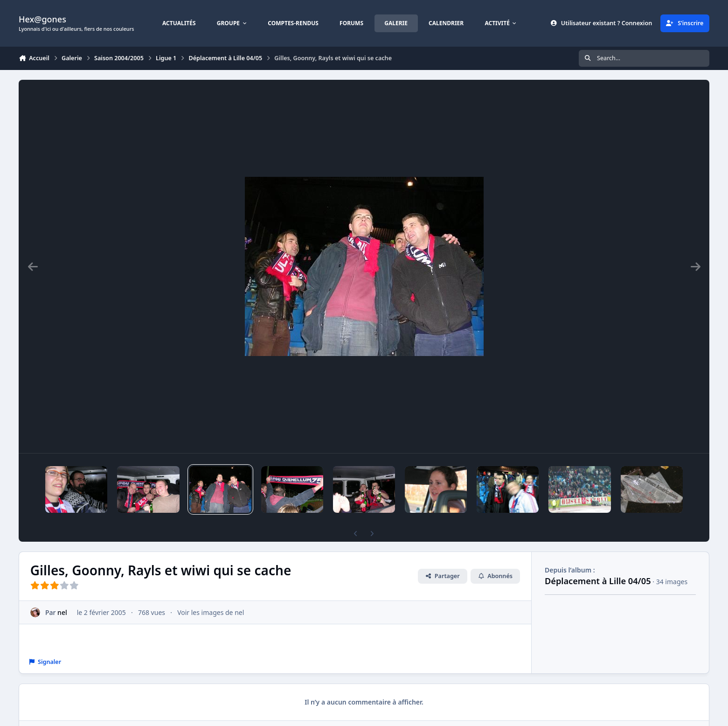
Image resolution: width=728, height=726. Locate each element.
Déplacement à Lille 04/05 (598, 581)
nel (62, 612)
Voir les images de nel (211, 612)
